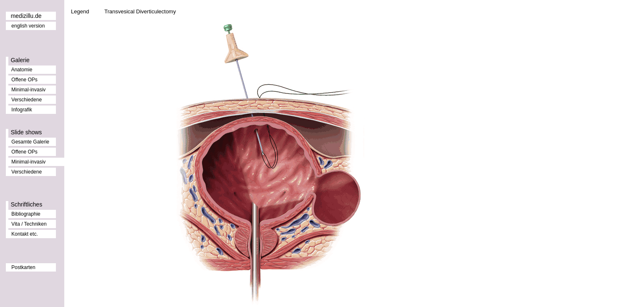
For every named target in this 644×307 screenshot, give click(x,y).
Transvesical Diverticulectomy (140, 11)
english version (28, 26)
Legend (80, 11)
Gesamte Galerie (30, 142)
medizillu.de (26, 16)
